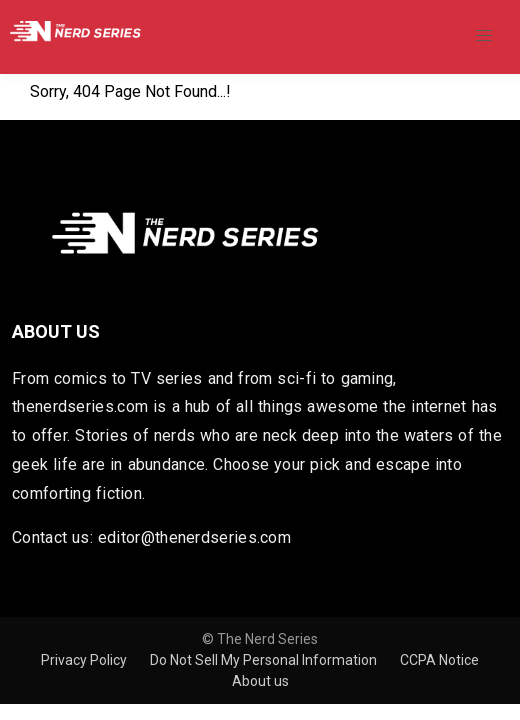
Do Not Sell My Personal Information (265, 660)
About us (260, 681)
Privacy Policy (85, 660)
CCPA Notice (439, 660)
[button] (484, 36)
